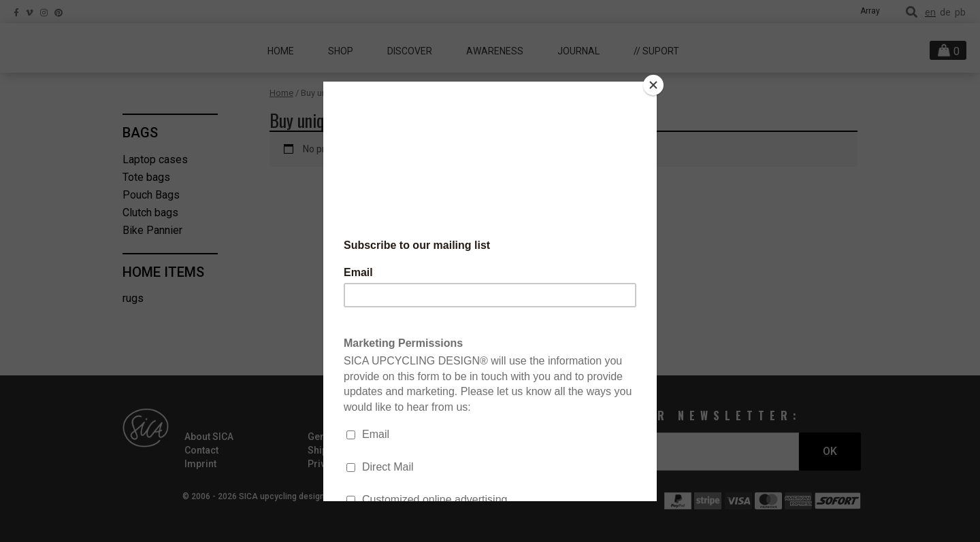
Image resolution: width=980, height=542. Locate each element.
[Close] (653, 85)
